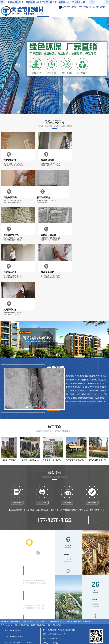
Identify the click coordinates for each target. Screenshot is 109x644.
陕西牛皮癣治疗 (7, 625)
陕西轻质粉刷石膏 (74, 622)
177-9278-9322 (55, 520)
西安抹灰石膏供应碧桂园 (77, 460)
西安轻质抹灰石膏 (22, 625)
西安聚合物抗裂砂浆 (57, 622)
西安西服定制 (88, 622)
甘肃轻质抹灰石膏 (54, 625)
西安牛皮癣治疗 (29, 622)
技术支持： (47, 643)
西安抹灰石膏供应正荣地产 (31, 460)
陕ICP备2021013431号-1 (57, 634)
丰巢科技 (54, 643)
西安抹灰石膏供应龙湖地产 (54, 460)
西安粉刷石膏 (15, 622)
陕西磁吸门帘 (42, 622)
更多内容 (35, 554)
